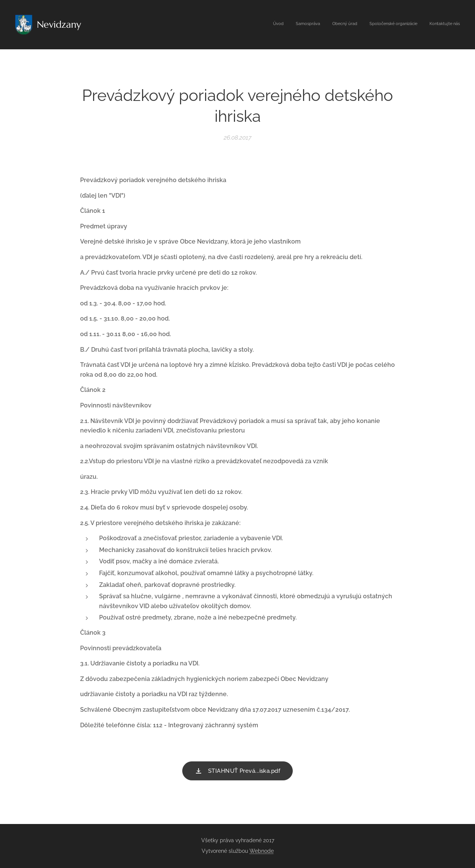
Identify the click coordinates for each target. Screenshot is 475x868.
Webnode (262, 851)
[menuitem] (413, 25)
